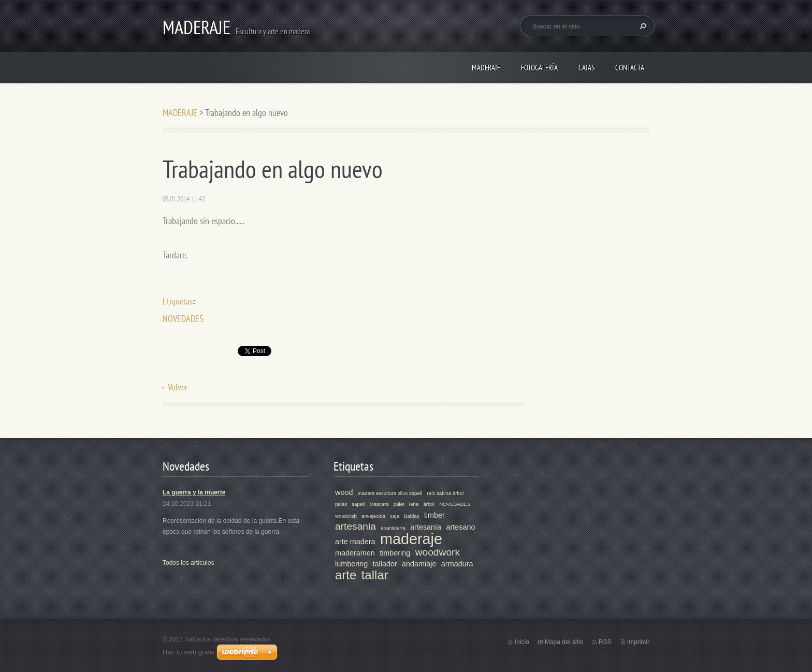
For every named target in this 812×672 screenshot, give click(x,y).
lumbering (351, 564)
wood (344, 492)
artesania (356, 526)
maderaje (411, 539)
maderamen (355, 553)
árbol (429, 504)
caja (395, 516)
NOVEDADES (183, 319)
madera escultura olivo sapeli (390, 493)
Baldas (411, 516)
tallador (385, 564)
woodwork (438, 552)
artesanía (426, 527)
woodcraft (346, 516)
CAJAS (586, 68)
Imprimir (638, 642)
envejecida (373, 516)
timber (434, 515)
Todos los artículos (188, 563)
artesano (460, 527)
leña (414, 504)
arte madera (355, 542)
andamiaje (419, 564)
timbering (395, 553)
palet (399, 504)
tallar (375, 575)
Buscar (642, 26)
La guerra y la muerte (194, 492)
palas (341, 504)
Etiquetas (178, 301)
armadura (457, 564)
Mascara (379, 504)
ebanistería (393, 528)
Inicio (522, 642)
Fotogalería (539, 68)
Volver (178, 387)
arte (346, 575)
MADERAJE (486, 68)
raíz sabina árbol (445, 493)
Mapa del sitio (564, 642)
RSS (605, 642)
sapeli (358, 504)
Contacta (630, 68)
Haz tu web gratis (189, 652)
